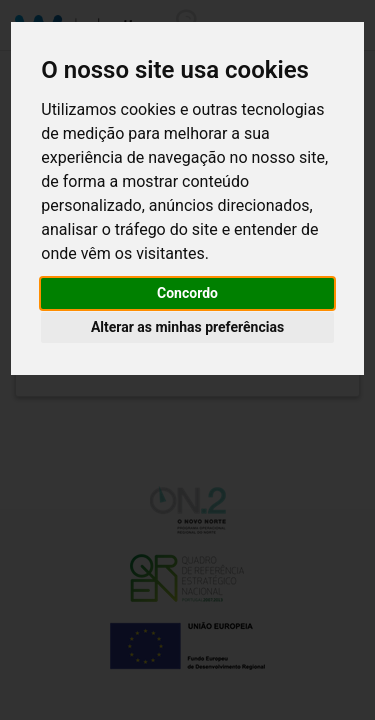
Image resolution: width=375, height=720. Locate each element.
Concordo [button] (187, 293)
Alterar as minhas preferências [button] (187, 327)
